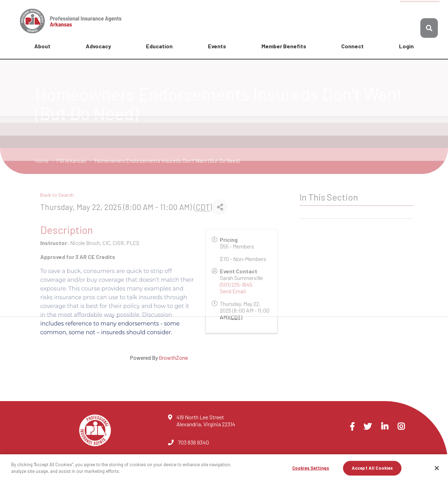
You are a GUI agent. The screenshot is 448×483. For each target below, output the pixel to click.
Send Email (233, 291)
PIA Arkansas (72, 161)
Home (42, 161)
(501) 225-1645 (236, 284)
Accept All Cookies (372, 468)
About (42, 46)
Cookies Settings (311, 468)
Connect (352, 46)
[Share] (220, 207)
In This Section (329, 197)
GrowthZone (173, 358)
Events (217, 46)
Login (406, 46)
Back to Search (57, 195)
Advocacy (98, 46)
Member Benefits (284, 46)
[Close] (437, 468)
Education (159, 46)
